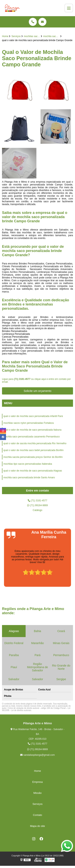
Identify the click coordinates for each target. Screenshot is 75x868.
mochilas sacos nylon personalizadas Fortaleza (28, 423)
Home (37, 771)
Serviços (38, 804)
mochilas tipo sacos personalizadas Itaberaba (28, 464)
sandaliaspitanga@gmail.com (37, 755)
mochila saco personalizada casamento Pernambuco (32, 437)
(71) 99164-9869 (37, 505)
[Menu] (69, 8)
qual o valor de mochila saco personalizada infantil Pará (33, 416)
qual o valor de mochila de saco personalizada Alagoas (33, 471)
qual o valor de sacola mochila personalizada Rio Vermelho (35, 443)
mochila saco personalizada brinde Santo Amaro (29, 478)
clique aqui (40, 379)
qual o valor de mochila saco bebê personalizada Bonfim (33, 450)
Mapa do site (37, 826)
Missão (37, 793)
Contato (38, 815)
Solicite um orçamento (37, 391)
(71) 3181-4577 (22, 379)
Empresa (37, 782)
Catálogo (37, 510)
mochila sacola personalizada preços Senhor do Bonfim (33, 457)
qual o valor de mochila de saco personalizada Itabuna (32, 430)
